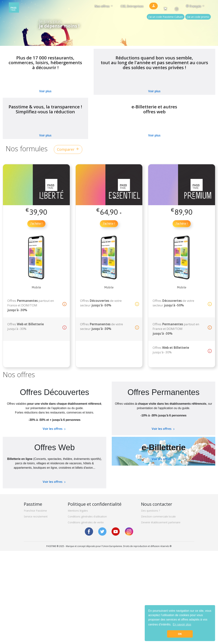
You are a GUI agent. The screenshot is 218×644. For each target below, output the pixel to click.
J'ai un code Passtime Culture (166, 17)
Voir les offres (55, 429)
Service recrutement (36, 516)
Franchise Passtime (35, 511)
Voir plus (45, 91)
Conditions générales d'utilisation (87, 516)
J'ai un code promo (198, 17)
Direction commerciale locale (158, 516)
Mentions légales (78, 511)
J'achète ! (36, 224)
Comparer (68, 149)
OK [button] (180, 634)
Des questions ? (150, 511)
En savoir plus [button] (182, 624)
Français (195, 6)
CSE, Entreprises (132, 6)
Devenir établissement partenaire (161, 522)
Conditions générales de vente (86, 522)
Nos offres (104, 6)
